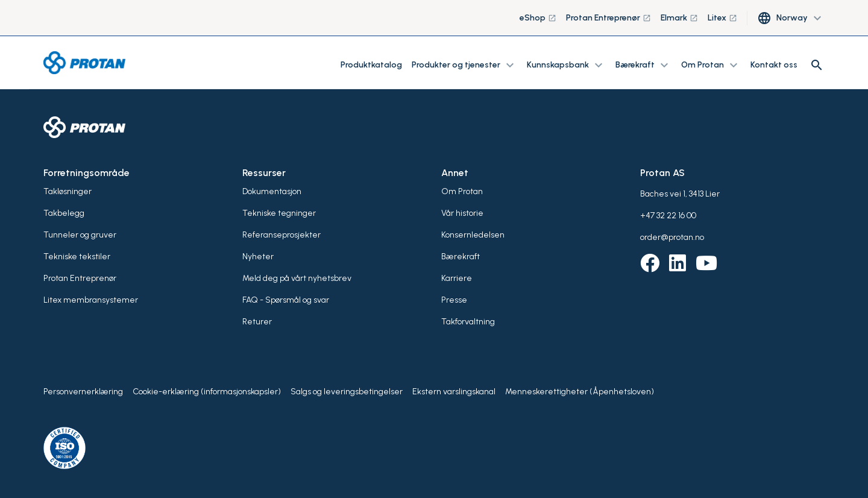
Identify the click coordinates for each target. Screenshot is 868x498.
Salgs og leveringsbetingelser (347, 392)
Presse (454, 300)
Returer (257, 322)
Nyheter (258, 257)
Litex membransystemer (91, 300)
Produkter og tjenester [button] (464, 65)
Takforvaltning (468, 322)
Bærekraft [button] (643, 65)
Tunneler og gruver (80, 235)
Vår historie (462, 213)
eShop (538, 18)
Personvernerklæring (83, 392)
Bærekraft (461, 257)
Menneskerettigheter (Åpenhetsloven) (580, 392)
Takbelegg (64, 213)
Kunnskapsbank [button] (566, 65)
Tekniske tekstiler (77, 257)
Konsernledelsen (473, 235)
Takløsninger (68, 191)
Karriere (457, 278)
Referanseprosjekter (281, 235)
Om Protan (462, 191)
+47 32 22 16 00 (668, 216)
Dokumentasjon (272, 191)
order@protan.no (672, 237)
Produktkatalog (371, 65)
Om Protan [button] (711, 65)
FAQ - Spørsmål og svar (286, 300)
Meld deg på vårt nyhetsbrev (297, 278)
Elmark (679, 18)
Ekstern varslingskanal (454, 392)
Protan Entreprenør (609, 18)
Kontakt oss (774, 65)
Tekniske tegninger (279, 213)
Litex (722, 18)
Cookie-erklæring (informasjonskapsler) (207, 392)
